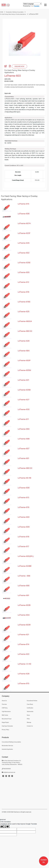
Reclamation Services (7, 755)
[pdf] (10, 75)
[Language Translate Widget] (32, 4)
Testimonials (30, 721)
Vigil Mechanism (6, 721)
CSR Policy (5, 717)
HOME (2, 12)
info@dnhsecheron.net (8, 781)
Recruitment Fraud (7, 728)
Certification (30, 717)
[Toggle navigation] (45, 5)
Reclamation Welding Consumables (15, 12)
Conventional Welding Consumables (11, 751)
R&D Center (5, 724)
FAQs (28, 728)
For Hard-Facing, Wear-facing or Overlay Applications (13, 14)
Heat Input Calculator (7, 735)
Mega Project (5, 731)
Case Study (30, 713)
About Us (4, 710)
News (28, 724)
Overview (4, 713)
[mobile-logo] (6, 5)
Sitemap (29, 731)
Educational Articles (32, 710)
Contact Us (44, 861)
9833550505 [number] (6, 778)
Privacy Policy (5, 739)
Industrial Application (7, 758)
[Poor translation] (7, 836)
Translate (35, 6)
